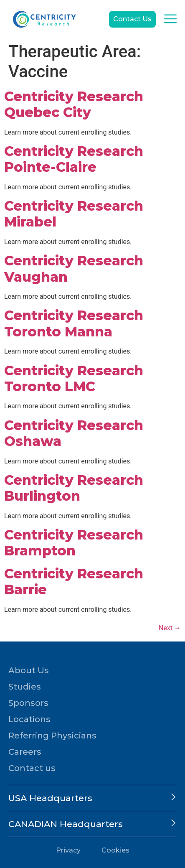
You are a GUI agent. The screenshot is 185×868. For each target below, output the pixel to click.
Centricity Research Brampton (74, 543)
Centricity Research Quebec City (74, 104)
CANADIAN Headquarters (66, 824)
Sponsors (28, 703)
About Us (29, 670)
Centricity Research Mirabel (74, 214)
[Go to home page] (44, 19)
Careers (25, 752)
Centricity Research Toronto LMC (74, 378)
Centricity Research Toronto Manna (74, 323)
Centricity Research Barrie (74, 582)
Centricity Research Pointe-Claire (74, 159)
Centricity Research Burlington (74, 488)
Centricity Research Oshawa (74, 433)
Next (170, 628)
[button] (92, 798)
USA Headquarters (50, 798)
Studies (25, 687)
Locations (29, 719)
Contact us (32, 768)
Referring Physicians (52, 736)
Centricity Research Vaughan (74, 269)
